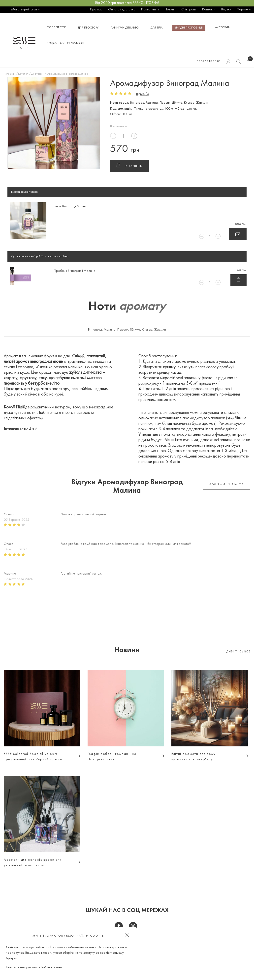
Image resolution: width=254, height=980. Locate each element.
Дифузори (37, 74)
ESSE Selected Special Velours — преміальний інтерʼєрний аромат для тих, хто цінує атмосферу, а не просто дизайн (36, 757)
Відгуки (226, 10)
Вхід (228, 62)
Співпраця (189, 10)
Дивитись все (238, 652)
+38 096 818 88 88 (208, 61)
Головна (9, 74)
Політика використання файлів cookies (34, 967)
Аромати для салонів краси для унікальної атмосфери (33, 863)
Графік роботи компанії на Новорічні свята (112, 757)
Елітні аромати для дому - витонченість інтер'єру (195, 757)
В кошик (129, 166)
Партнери (244, 10)
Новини (170, 10)
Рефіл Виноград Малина (71, 206)
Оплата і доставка (122, 10)
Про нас (96, 10)
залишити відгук (227, 484)
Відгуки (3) (143, 94)
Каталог (23, 74)
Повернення (150, 10)
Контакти (209, 10)
